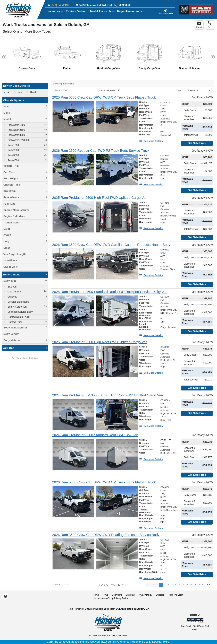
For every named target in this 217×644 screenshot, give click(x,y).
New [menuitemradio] (20, 92)
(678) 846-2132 (60, 5)
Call (210, 25)
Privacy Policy (145, 595)
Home (96, 595)
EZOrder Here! (161, 642)
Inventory (55, 11)
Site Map (130, 595)
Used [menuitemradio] (33, 92)
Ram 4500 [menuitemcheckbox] (13, 160)
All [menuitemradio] (8, 92)
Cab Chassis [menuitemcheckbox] (14, 292)
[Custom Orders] (76, 12)
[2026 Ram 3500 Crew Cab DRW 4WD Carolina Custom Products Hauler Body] (111, 245)
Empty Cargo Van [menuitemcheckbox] (17, 307)
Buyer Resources (130, 11)
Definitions (117, 595)
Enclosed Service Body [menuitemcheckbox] (20, 312)
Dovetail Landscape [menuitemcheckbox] (18, 302)
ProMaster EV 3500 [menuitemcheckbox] (18, 140)
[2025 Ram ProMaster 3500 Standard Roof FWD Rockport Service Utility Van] (110, 292)
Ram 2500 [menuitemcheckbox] (13, 150)
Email (199, 25)
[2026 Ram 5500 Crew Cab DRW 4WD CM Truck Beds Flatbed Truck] (104, 482)
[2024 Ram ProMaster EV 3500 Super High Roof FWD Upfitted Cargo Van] (108, 395)
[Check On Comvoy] (6, 596)
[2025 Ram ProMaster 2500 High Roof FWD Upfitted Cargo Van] (100, 198)
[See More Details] (151, 141)
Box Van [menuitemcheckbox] (12, 287)
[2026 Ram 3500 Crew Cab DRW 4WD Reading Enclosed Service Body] (106, 535)
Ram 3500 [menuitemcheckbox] (13, 155)
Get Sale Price (197, 143)
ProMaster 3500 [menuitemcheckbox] (16, 135)
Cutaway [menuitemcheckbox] (12, 297)
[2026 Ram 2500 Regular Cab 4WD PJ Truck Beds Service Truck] (101, 151)
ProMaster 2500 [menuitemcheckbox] (16, 130)
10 (195, 585)
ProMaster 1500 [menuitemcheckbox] (16, 125)
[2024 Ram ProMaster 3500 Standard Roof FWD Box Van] (95, 435)
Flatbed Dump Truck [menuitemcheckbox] (18, 317)
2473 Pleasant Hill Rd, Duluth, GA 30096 (104, 5)
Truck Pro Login (175, 595)
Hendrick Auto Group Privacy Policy (110, 598)
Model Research (102, 11)
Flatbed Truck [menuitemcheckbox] (15, 322)
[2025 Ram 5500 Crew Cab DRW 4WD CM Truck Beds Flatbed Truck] (104, 97)
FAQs (105, 595)
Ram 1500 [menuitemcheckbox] (13, 145)
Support (160, 595)
